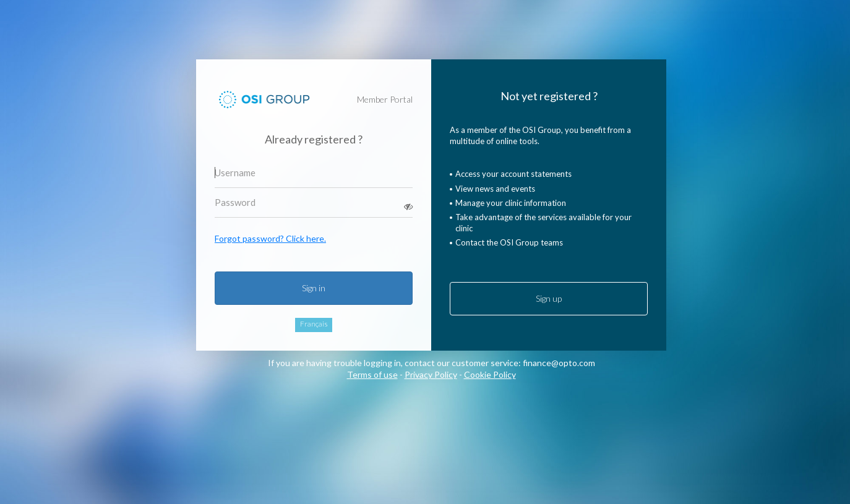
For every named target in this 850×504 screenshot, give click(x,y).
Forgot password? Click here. (270, 238)
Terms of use (372, 374)
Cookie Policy (490, 374)
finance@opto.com (559, 363)
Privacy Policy (431, 374)
